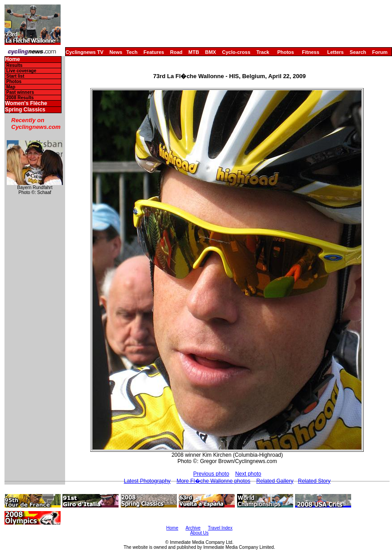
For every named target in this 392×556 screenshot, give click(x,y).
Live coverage (21, 71)
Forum (380, 52)
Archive (193, 528)
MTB (194, 52)
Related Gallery (275, 481)
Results (14, 65)
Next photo (248, 474)
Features (154, 52)
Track (263, 52)
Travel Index (220, 528)
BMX (211, 52)
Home (12, 60)
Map (11, 87)
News (116, 52)
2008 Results (20, 98)
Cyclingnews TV (84, 52)
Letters (336, 52)
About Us (199, 533)
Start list (15, 76)
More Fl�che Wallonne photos (213, 481)
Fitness (311, 52)
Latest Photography (147, 481)
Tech (132, 52)
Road (176, 52)
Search (358, 52)
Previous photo (211, 474)
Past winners (20, 92)
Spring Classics (25, 110)
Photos (285, 52)
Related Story (315, 481)
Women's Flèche (26, 104)
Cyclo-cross (236, 52)
